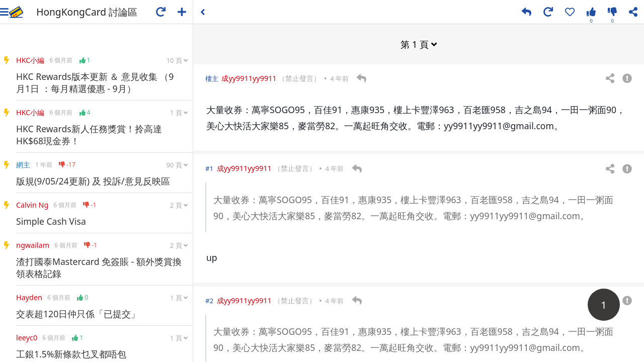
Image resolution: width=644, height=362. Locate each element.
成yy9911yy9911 (249, 78)
